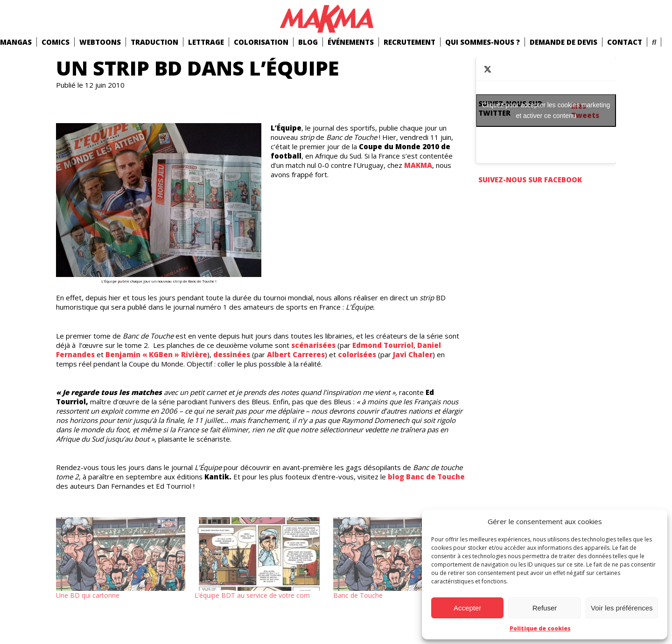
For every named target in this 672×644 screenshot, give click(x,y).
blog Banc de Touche (426, 477)
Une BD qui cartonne (88, 595)
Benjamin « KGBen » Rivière (156, 354)
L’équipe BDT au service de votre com (252, 595)
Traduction (154, 42)
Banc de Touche (358, 595)
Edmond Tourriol (383, 345)
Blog (308, 42)
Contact (625, 42)
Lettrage (206, 42)
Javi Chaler (413, 354)
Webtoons (100, 42)
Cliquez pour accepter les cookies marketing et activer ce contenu (546, 110)
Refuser (545, 608)
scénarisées (313, 345)
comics (56, 42)
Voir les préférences (622, 608)
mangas (16, 42)
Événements (351, 42)
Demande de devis (563, 42)
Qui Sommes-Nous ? (483, 42)
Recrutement (409, 42)
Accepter (467, 608)
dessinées (232, 354)
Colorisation (261, 42)
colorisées (357, 354)
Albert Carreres (296, 354)
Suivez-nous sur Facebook (530, 180)
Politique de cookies (540, 628)
